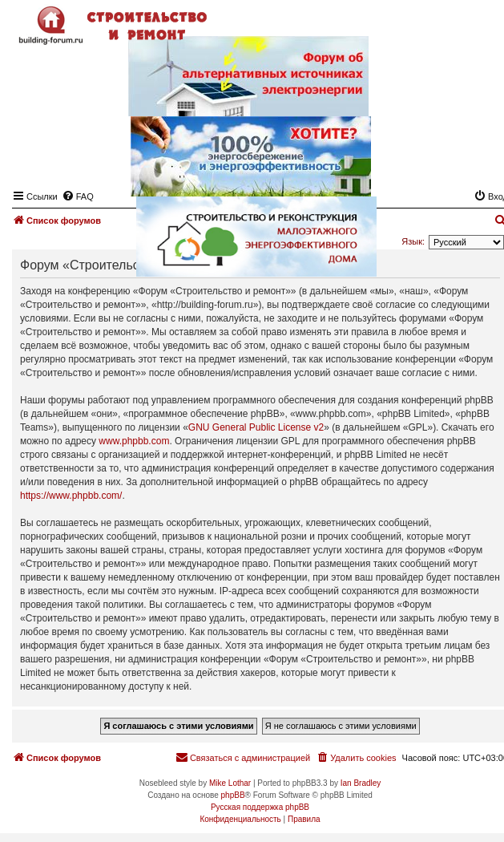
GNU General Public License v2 (256, 427)
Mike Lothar (230, 783)
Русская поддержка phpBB (260, 807)
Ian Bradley (361, 783)
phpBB (233, 795)
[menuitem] (356, 758)
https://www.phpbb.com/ (71, 496)
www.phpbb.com (134, 441)
